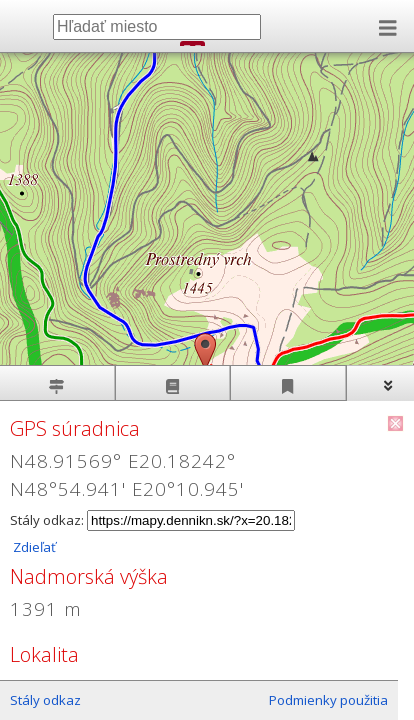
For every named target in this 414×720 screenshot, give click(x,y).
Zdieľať (33, 547)
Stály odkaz (45, 700)
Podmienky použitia (328, 700)
